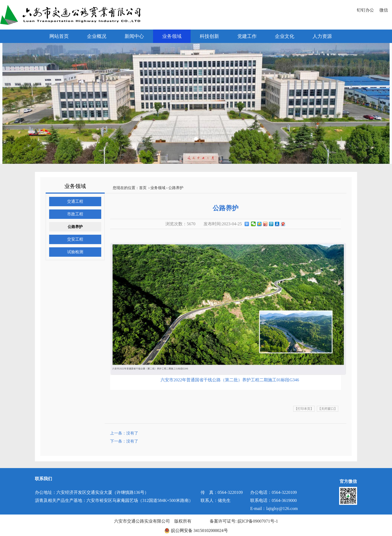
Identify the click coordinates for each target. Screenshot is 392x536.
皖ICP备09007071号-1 (258, 521)
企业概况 (97, 36)
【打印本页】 (304, 409)
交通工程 (75, 201)
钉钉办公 (365, 10)
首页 (143, 188)
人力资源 (322, 36)
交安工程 (75, 239)
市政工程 (75, 214)
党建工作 (247, 36)
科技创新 (209, 36)
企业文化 (285, 36)
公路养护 (75, 227)
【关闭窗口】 (328, 409)
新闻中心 (134, 36)
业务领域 (172, 36)
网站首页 (59, 36)
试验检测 (75, 252)
